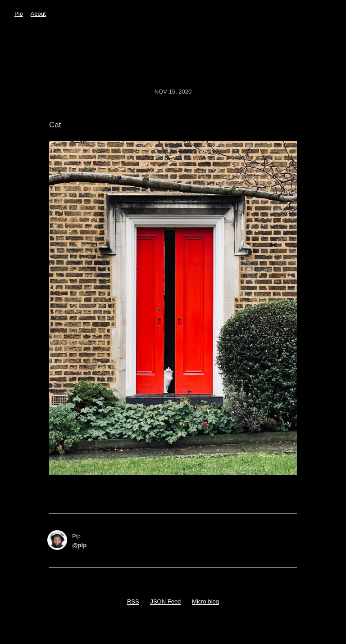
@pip (79, 545)
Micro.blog (205, 601)
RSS (133, 601)
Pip (19, 14)
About (38, 14)
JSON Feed (165, 601)
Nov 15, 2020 (173, 92)
